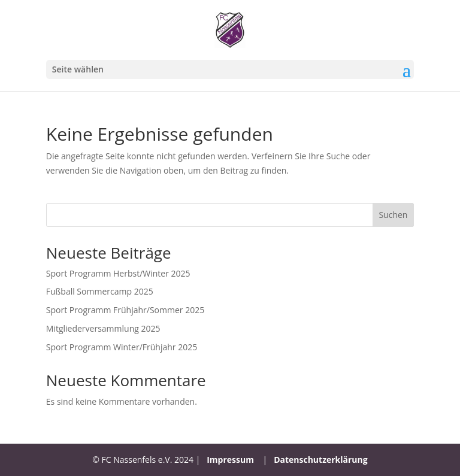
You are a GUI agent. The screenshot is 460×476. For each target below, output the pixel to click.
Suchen (393, 215)
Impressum (230, 460)
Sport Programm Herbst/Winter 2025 (118, 273)
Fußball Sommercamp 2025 (100, 291)
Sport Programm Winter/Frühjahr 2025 (122, 347)
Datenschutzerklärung (321, 460)
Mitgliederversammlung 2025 (103, 328)
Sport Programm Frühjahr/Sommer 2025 (125, 310)
